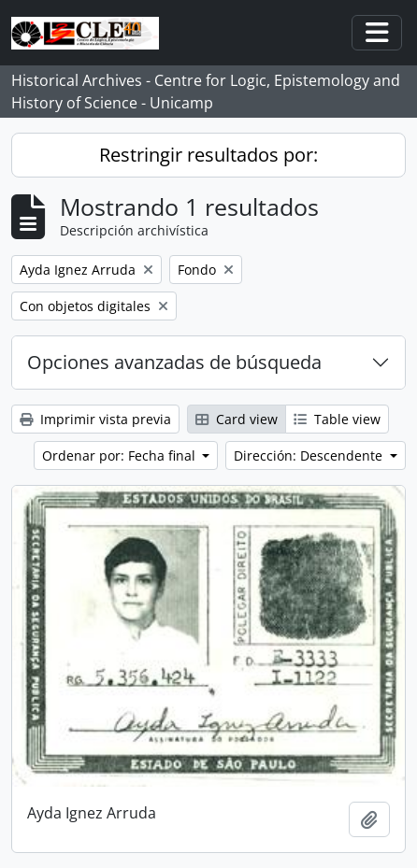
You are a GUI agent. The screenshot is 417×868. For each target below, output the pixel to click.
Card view (237, 419)
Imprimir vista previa (95, 419)
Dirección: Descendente (310, 455)
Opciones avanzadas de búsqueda (174, 362)
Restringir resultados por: (208, 155)
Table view (337, 419)
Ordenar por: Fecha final (121, 455)
